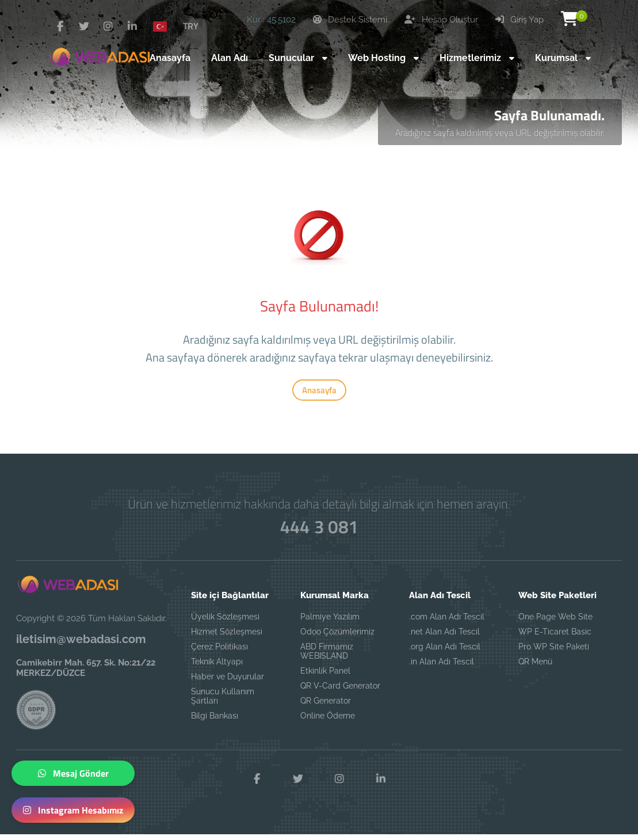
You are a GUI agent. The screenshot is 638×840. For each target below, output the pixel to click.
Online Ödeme (328, 716)
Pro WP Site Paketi (554, 647)
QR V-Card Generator (340, 686)
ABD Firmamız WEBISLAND (327, 651)
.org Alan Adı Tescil (445, 647)
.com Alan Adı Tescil (447, 617)
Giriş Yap (519, 20)
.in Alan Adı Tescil (442, 662)
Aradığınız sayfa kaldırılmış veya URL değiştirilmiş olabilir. (500, 132)
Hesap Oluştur (441, 20)
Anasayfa (319, 390)
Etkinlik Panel (325, 671)
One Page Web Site (555, 617)
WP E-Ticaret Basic (555, 632)
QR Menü (535, 662)
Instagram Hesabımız (73, 810)
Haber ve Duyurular (228, 676)
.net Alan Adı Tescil (444, 632)
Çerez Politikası (219, 647)
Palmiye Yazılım (330, 617)
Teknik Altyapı (217, 662)
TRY (191, 26)
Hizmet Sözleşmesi (227, 632)
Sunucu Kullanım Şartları (223, 696)
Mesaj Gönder (73, 773)
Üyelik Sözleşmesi (225, 617)
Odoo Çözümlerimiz (337, 632)
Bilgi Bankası (215, 716)
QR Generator (326, 701)
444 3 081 (319, 527)
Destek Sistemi (350, 20)
